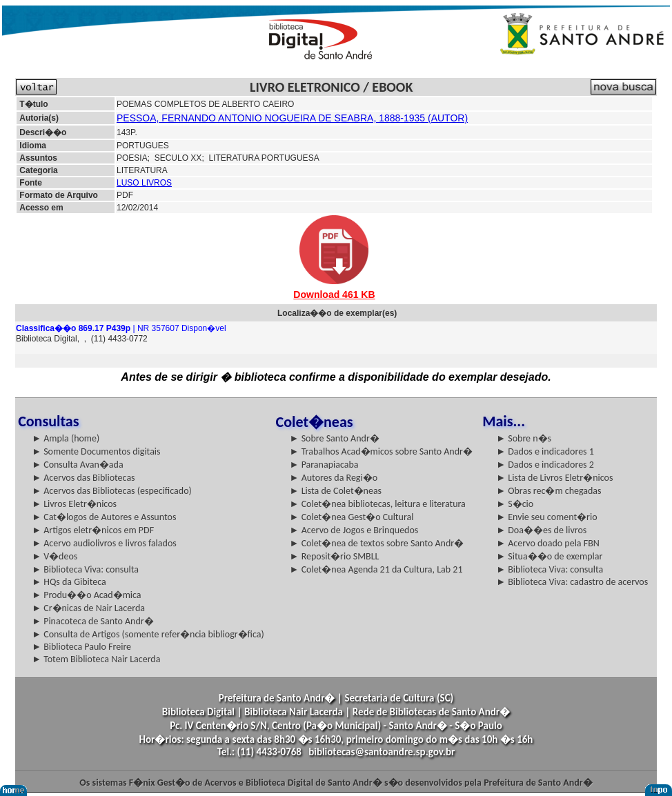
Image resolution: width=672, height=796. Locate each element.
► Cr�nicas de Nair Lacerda (88, 608)
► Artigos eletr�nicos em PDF (93, 530)
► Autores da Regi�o (334, 478)
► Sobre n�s (524, 438)
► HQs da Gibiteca (69, 582)
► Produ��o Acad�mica (86, 595)
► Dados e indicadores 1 (545, 451)
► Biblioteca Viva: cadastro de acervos (572, 582)
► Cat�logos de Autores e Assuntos (104, 517)
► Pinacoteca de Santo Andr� (93, 621)
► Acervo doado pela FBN (548, 543)
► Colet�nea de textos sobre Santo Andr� (377, 543)
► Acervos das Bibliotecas (83, 478)
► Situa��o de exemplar (549, 556)
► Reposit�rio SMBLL (335, 556)
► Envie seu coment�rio (546, 517)
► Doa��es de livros (541, 530)
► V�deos (55, 556)
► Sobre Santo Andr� (335, 438)
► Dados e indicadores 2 (545, 465)
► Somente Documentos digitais (96, 451)
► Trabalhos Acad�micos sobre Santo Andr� (381, 451)
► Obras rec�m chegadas (549, 491)
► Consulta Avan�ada (77, 465)
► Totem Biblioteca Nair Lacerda (96, 659)
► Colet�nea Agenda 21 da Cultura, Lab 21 (376, 569)
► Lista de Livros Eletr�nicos (554, 478)
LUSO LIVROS (144, 183)
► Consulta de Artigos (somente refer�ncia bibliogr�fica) (148, 634)
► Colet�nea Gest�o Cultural (352, 517)
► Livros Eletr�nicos (74, 504)
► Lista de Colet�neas (336, 491)
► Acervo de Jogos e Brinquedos (354, 530)
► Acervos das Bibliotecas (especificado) (112, 491)
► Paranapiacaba (324, 465)
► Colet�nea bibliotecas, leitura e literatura (378, 504)
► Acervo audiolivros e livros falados (104, 543)
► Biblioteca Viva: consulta (85, 569)
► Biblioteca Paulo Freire (81, 647)
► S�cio (515, 504)
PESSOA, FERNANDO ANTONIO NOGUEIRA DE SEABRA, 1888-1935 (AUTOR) (292, 118)
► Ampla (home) (66, 438)
